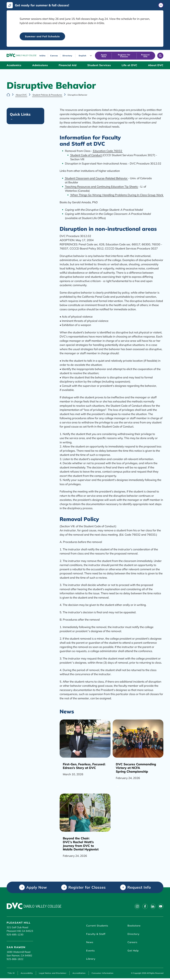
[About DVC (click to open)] (156, 65)
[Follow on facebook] (143, 906)
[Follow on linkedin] (152, 906)
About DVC (21, 95)
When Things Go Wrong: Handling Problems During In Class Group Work (117, 195)
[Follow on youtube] (160, 906)
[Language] (86, 56)
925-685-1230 (15, 935)
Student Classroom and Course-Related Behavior (96, 178)
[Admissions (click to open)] (40, 65)
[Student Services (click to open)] (99, 65)
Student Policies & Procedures (47, 95)
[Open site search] (160, 56)
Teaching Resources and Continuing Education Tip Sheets (101, 187)
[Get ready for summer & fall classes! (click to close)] (85, 5)
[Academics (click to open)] (14, 65)
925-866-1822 (15, 959)
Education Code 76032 (108, 151)
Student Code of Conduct (86, 155)
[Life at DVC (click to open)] (129, 65)
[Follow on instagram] (135, 906)
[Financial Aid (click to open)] (68, 65)
